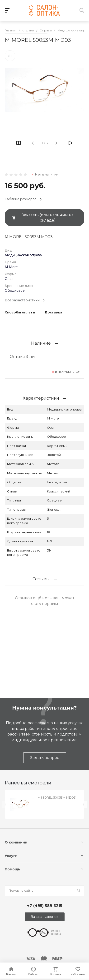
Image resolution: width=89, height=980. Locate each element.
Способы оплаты (20, 312)
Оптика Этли (22, 357)
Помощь (12, 869)
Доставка (53, 312)
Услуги (11, 856)
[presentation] (5, 805)
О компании (16, 842)
